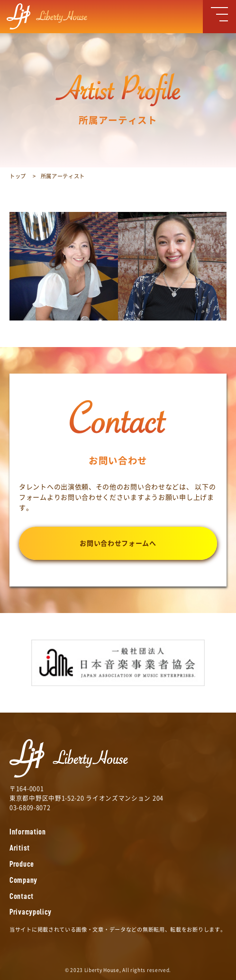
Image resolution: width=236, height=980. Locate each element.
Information (28, 832)
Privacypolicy (31, 912)
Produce (22, 864)
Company (23, 880)
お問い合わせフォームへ (118, 543)
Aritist (20, 848)
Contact (22, 896)
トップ (18, 176)
